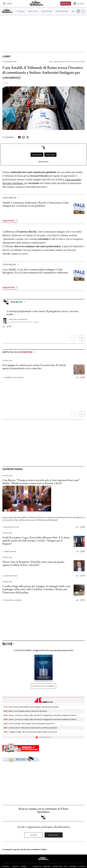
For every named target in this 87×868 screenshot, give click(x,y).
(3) (82, 600)
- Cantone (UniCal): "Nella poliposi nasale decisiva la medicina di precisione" (31, 728)
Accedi (33, 835)
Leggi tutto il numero (43, 686)
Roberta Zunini (10, 576)
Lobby (7, 56)
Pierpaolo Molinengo (13, 378)
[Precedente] (74, 338)
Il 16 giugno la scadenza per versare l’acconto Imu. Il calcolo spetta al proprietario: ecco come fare (34, 367)
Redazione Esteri (11, 527)
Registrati (54, 835)
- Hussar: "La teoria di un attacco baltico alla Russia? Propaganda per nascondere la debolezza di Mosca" (40, 715)
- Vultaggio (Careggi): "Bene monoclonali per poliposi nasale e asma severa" (30, 732)
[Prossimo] (82, 338)
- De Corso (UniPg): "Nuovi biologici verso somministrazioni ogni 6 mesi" (29, 724)
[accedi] (79, 4)
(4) (82, 576)
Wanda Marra (9, 551)
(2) (82, 551)
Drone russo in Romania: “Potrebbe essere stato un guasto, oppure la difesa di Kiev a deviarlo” (34, 563)
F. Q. (5, 83)
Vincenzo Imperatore (18, 319)
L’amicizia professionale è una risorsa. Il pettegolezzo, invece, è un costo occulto (42, 313)
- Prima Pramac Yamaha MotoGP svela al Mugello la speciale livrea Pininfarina (31, 707)
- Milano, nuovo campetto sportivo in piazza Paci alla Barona (25, 711)
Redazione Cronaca (12, 600)
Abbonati (66, 4)
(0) (9, 327)
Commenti (8, 137)
